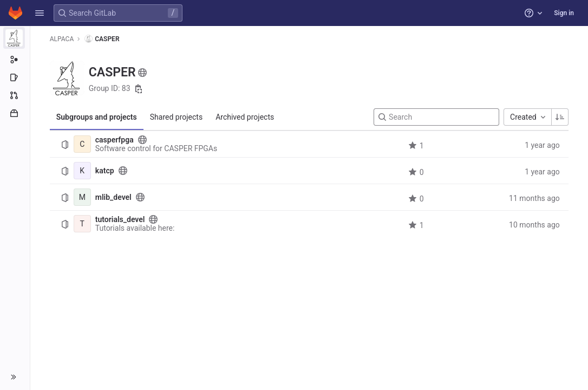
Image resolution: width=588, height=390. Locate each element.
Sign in (564, 13)
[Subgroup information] (15, 60)
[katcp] (82, 171)
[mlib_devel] (82, 197)
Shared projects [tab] (176, 117)
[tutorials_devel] (82, 224)
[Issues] (15, 77)
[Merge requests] (15, 95)
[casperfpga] (82, 144)
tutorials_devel (120, 219)
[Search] (436, 117)
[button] (40, 13)
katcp (105, 171)
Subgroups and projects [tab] (97, 117)
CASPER (102, 39)
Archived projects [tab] (245, 117)
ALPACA (62, 39)
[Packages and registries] (15, 113)
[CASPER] (15, 38)
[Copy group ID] (139, 89)
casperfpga (115, 140)
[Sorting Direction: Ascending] (560, 117)
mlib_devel (113, 197)
